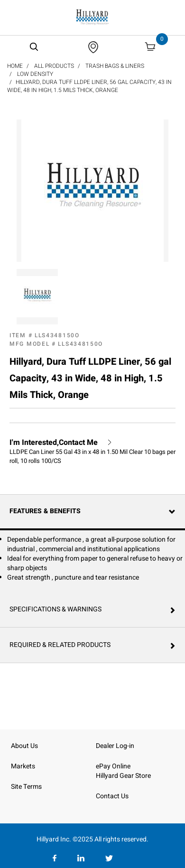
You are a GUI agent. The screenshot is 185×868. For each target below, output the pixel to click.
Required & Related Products (60, 645)
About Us (24, 746)
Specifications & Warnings (55, 609)
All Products (54, 66)
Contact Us (112, 796)
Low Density (35, 74)
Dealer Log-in (115, 746)
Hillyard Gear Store (123, 776)
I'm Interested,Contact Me (54, 443)
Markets (23, 766)
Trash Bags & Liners (115, 66)
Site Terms (26, 787)
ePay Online (113, 766)
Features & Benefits (45, 511)
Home (15, 66)
